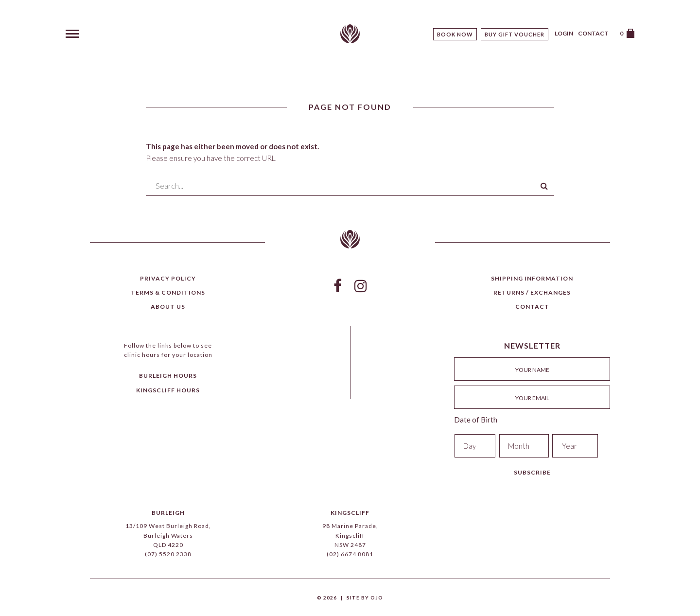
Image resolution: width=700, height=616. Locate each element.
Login (564, 33)
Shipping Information (532, 278)
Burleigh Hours (168, 376)
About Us (168, 307)
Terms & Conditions (168, 292)
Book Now (455, 34)
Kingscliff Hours (168, 390)
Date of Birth (476, 420)
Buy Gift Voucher (515, 34)
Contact (593, 33)
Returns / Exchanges (532, 292)
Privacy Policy (168, 278)
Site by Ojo (365, 598)
